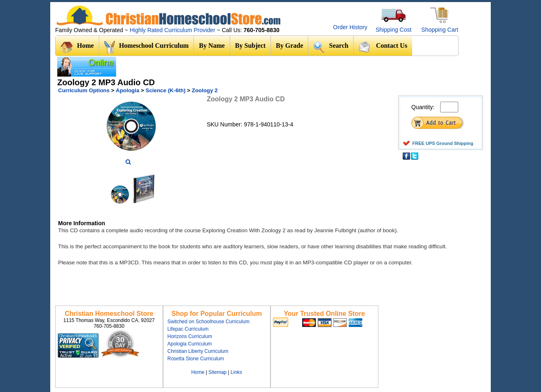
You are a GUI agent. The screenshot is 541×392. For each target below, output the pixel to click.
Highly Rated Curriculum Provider (173, 30)
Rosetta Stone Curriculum (196, 359)
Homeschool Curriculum (146, 47)
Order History (350, 27)
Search (331, 47)
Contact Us (383, 47)
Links (236, 372)
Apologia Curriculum (190, 344)
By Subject (250, 45)
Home (77, 47)
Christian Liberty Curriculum (198, 351)
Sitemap (217, 372)
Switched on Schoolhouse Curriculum (209, 322)
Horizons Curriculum (190, 336)
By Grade (289, 45)
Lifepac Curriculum (188, 329)
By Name (212, 45)
